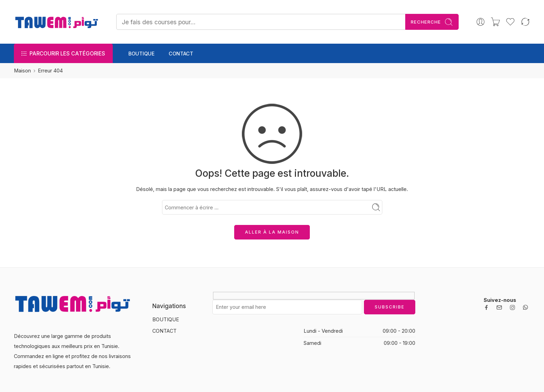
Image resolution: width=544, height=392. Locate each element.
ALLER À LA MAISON (272, 232)
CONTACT (181, 54)
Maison (22, 71)
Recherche (432, 22)
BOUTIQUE (142, 54)
